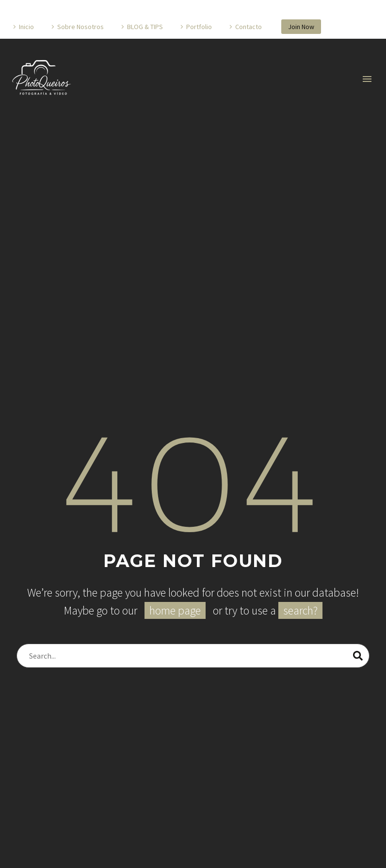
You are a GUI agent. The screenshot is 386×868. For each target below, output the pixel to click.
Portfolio (199, 27)
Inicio (26, 27)
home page (175, 610)
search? (300, 610)
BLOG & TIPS (145, 27)
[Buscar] (193, 656)
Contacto (249, 27)
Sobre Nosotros (80, 27)
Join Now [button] (301, 27)
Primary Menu (367, 79)
